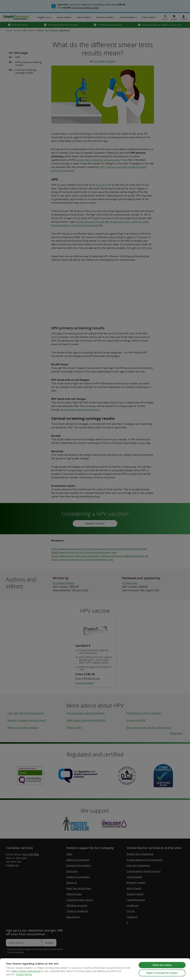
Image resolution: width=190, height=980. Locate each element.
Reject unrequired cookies (162, 973)
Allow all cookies (162, 965)
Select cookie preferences (26, 971)
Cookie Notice (24, 974)
